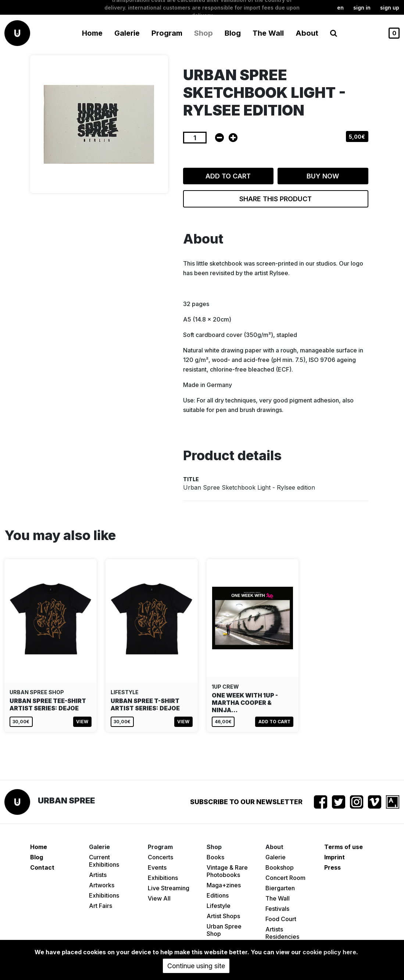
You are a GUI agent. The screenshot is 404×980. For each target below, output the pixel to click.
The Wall (268, 33)
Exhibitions (104, 895)
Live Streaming (169, 888)
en (340, 8)
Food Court (281, 919)
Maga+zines (224, 885)
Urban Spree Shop (224, 930)
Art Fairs (101, 906)
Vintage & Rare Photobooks (227, 871)
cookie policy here (329, 952)
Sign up (390, 8)
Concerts (160, 857)
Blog (233, 33)
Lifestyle (219, 906)
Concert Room (285, 878)
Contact (42, 867)
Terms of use (344, 847)
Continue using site (196, 966)
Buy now (323, 176)
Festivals (277, 909)
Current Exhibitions (104, 861)
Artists (98, 875)
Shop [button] (203, 33)
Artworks (102, 885)
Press (333, 867)
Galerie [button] (127, 33)
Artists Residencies (282, 933)
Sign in (362, 8)
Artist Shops (223, 916)
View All (159, 898)
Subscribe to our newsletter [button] (246, 802)
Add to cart (228, 176)
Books (215, 857)
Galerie (276, 857)
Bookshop (280, 867)
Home (92, 33)
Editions (218, 895)
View (82, 722)
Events (157, 867)
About (307, 33)
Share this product (276, 199)
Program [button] (167, 33)
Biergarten (280, 888)
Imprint (335, 857)
